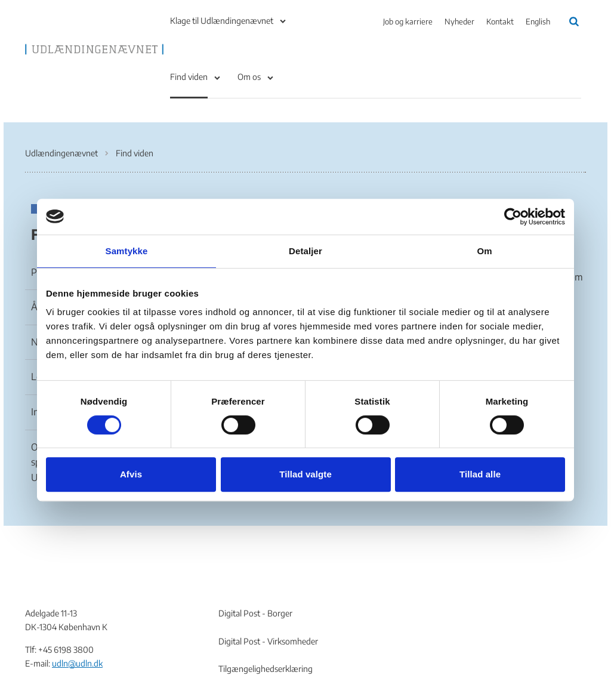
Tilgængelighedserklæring (266, 669)
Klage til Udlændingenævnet (222, 21)
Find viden (189, 77)
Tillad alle (480, 474)
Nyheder (459, 21)
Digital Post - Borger (255, 613)
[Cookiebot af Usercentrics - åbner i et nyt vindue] (513, 217)
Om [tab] (484, 251)
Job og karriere (408, 21)
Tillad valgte (305, 474)
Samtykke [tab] (127, 251)
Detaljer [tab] (305, 251)
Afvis (131, 474)
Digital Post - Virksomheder (268, 641)
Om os (249, 77)
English (538, 21)
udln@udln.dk (77, 663)
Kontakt (500, 21)
